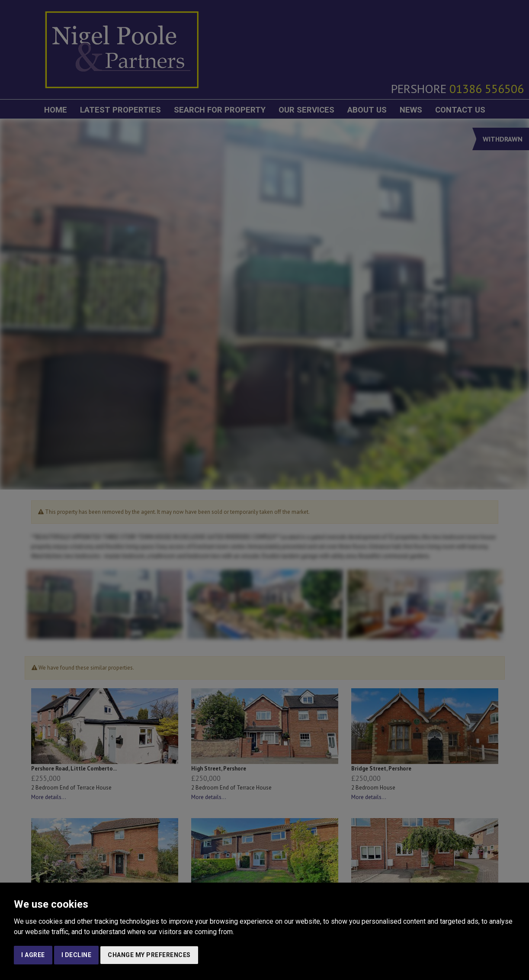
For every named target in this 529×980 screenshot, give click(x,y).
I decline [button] (77, 955)
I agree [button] (33, 955)
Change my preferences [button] (149, 955)
